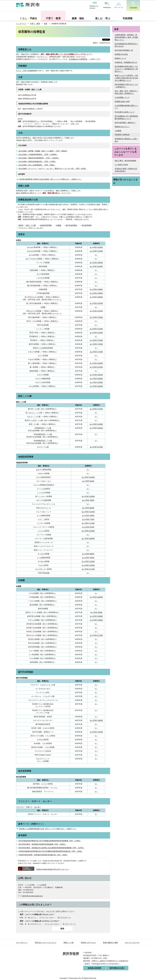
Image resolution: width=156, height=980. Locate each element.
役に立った (32, 918)
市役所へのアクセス (88, 943)
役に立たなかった (64, 918)
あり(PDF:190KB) (96, 297)
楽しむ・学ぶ (103, 18)
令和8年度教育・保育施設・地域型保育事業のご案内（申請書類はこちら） (126, 37)
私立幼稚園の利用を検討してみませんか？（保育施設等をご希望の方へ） (126, 69)
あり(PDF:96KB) (88, 508)
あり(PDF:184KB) (96, 597)
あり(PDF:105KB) (88, 565)
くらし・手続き (28, 18)
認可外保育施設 (71, 225)
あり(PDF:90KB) (96, 612)
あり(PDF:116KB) (88, 562)
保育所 (21, 225)
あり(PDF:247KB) (96, 447)
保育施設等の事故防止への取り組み (126, 140)
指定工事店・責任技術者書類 (125, 161)
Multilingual (107, 5)
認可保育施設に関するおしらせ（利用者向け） (126, 86)
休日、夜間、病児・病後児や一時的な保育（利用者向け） (126, 92)
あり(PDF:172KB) (96, 352)
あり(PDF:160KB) (96, 263)
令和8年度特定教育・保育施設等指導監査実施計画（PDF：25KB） (43, 855)
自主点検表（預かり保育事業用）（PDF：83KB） (37, 165)
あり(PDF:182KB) (96, 375)
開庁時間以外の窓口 (117, 968)
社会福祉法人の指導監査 (78, 59)
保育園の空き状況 (121, 54)
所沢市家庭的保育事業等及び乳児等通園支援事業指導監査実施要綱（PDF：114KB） (50, 841)
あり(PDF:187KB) (96, 303)
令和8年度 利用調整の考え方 (126, 62)
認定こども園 (31, 225)
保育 (46, 24)
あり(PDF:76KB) (88, 500)
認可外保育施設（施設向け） (125, 123)
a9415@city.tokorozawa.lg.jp (32, 896)
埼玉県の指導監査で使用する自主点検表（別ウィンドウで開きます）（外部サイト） (51, 179)
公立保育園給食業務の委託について (126, 107)
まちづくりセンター (132, 943)
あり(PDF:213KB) (96, 333)
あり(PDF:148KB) (96, 289)
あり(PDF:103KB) (88, 496)
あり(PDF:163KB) (96, 266)
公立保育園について (122, 98)
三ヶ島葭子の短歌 (121, 165)
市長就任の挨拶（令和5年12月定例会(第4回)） (126, 170)
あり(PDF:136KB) (96, 616)
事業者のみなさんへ (122, 127)
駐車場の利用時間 (94, 968)
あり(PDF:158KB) (96, 720)
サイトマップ (119, 5)
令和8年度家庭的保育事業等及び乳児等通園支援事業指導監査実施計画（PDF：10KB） (51, 851)
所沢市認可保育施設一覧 (124, 50)
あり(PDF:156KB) (96, 363)
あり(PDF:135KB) (96, 424)
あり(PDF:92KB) (88, 481)
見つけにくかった (69, 924)
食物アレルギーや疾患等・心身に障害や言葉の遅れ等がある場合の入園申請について (126, 78)
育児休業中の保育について (125, 112)
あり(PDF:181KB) (96, 247)
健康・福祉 (78, 18)
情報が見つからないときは (125, 181)
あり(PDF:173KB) (96, 340)
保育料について (120, 58)
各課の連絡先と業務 (110, 943)
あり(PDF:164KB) (96, 386)
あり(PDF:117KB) (88, 569)
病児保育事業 (87, 225)
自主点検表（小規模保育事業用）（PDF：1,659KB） (38, 155)
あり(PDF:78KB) (88, 516)
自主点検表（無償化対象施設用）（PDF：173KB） (37, 162)
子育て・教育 (53, 18)
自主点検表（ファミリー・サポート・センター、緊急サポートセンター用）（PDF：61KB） (53, 169)
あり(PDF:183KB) (96, 379)
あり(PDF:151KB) (88, 512)
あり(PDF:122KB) (96, 732)
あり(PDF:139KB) (96, 620)
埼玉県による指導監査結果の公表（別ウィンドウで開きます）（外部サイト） (48, 829)
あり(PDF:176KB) (96, 317)
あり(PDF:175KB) (96, 344)
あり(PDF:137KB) (96, 409)
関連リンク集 (69, 943)
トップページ (21, 24)
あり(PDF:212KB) (96, 329)
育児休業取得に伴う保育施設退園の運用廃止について (126, 117)
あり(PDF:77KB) (88, 519)
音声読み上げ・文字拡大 (95, 5)
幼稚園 (59, 225)
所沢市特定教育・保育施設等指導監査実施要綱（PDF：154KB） (42, 844)
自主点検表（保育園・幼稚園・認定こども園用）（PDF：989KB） (43, 151)
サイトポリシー (22, 943)
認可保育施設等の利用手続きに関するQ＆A (126, 45)
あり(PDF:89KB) (88, 554)
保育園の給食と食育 (122, 102)
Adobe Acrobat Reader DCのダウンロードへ (44, 869)
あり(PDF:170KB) (96, 251)
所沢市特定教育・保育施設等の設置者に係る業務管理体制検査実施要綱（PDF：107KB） (52, 848)
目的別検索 (133, 5)
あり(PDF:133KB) (88, 531)
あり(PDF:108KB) (88, 539)
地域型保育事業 (46, 225)
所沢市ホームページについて (46, 943)
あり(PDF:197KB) (96, 311)
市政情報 (128, 18)
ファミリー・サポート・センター (31, 228)
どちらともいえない (47, 918)
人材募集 (118, 131)
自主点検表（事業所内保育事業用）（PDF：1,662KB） (39, 158)
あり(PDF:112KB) (88, 523)
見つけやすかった (34, 924)
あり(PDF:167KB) (96, 367)
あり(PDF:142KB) (88, 477)
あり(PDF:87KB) (88, 527)
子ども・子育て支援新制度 (26, 71)
